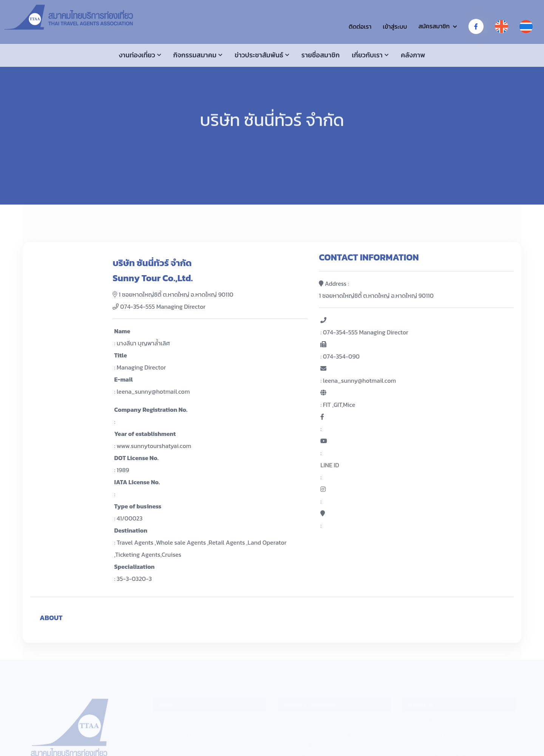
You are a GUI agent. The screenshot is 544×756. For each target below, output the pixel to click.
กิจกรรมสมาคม (195, 55)
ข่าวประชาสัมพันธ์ (259, 55)
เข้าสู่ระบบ (395, 26)
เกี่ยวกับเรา (367, 55)
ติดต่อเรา (360, 26)
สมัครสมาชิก (434, 26)
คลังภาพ (413, 55)
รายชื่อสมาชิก (321, 55)
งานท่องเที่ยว (137, 55)
